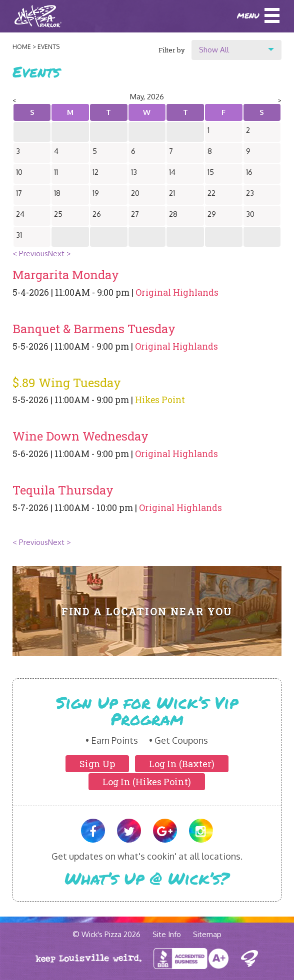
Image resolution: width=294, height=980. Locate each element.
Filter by (172, 50)
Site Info (167, 934)
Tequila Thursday (63, 490)
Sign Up (97, 764)
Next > (59, 253)
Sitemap (207, 934)
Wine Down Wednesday (80, 436)
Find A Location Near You (147, 612)
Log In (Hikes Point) (147, 782)
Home (22, 47)
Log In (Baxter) (182, 764)
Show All (214, 50)
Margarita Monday (66, 275)
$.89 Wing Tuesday (67, 383)
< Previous (30, 253)
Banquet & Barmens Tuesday (94, 329)
